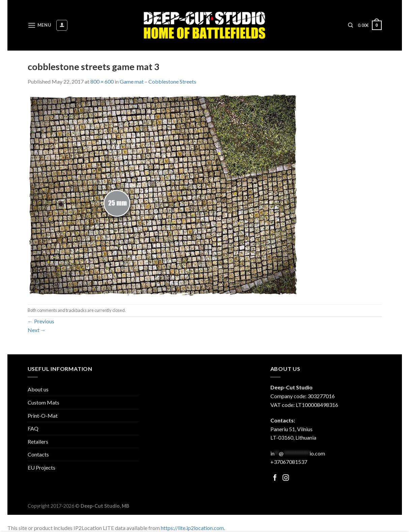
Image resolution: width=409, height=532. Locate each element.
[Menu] (39, 25)
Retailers (38, 441)
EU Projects (41, 467)
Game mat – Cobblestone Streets (158, 81)
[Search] (350, 25)
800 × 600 (102, 81)
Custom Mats (43, 402)
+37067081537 (289, 462)
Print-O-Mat (43, 416)
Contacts (38, 454)
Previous (41, 321)
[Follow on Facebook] (275, 478)
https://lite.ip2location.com (192, 528)
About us (38, 389)
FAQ (33, 428)
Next (37, 330)
